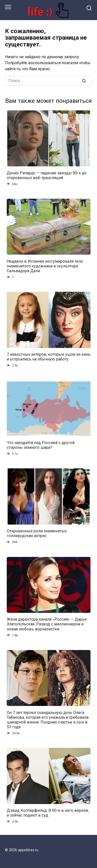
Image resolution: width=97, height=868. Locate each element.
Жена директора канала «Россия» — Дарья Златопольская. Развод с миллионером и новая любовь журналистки (47, 624)
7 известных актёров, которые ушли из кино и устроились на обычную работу (49, 357)
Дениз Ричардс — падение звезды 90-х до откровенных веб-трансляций (47, 175)
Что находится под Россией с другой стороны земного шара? (41, 445)
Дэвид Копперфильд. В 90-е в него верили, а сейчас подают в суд (48, 813)
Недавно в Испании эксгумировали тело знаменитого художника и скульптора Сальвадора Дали (45, 266)
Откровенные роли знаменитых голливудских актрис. (37, 533)
